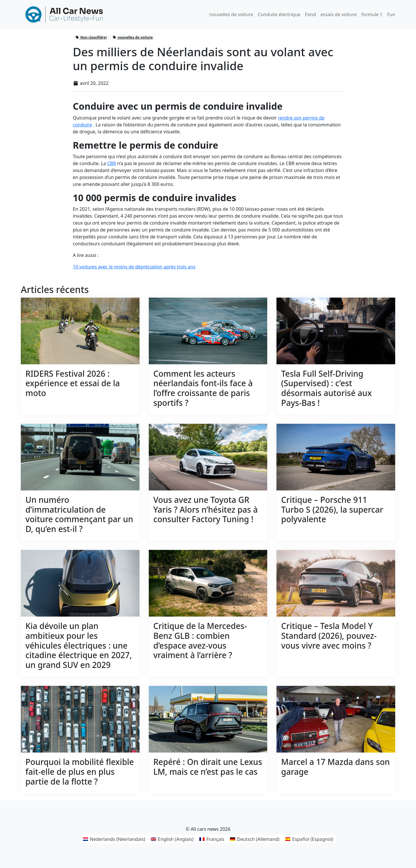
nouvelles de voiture (231, 14)
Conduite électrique (279, 14)
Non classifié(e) (91, 37)
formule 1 (372, 14)
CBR (112, 163)
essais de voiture (339, 14)
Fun (391, 14)
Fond (311, 14)
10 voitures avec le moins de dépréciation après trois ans (134, 267)
